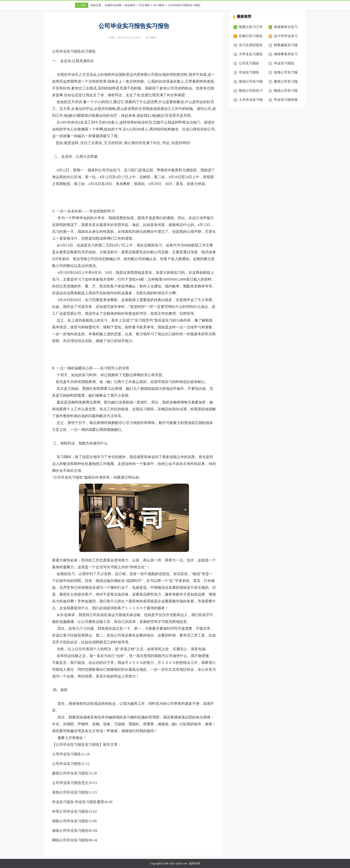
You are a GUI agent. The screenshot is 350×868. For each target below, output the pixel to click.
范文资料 (144, 5)
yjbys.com (182, 863)
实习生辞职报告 (251, 45)
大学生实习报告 (251, 54)
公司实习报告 (249, 63)
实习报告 (82, 5)
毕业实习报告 (284, 63)
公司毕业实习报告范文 (70, 783)
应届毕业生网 (113, 5)
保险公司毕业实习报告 (70, 821)
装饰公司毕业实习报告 (70, 792)
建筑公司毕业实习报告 (70, 773)
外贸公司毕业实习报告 (70, 811)
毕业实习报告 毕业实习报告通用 (78, 802)
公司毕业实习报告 (67, 754)
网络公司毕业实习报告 (70, 840)
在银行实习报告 (251, 36)
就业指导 (130, 5)
